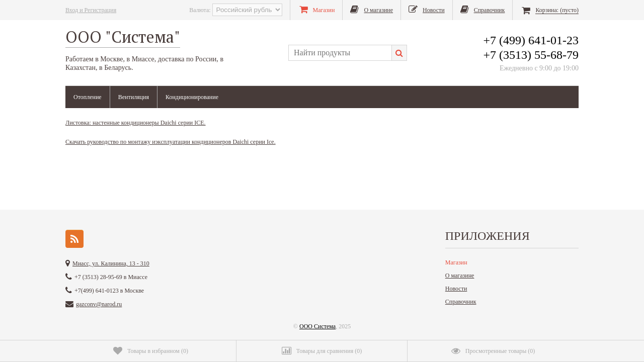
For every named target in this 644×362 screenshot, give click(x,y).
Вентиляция (134, 97)
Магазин (456, 262)
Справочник (461, 302)
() (151, 351)
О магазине (460, 276)
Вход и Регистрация (91, 10)
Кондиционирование (192, 97)
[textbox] (340, 53)
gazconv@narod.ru (99, 304)
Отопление (88, 97)
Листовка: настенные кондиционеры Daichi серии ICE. (136, 123)
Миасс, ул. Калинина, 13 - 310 (111, 263)
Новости (456, 289)
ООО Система (317, 326)
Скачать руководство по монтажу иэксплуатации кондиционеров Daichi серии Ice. (171, 142)
